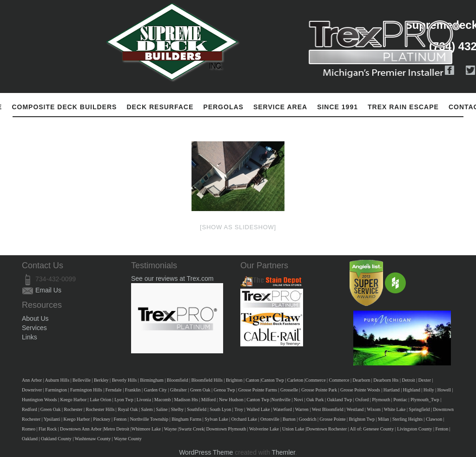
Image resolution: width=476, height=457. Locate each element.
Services (34, 328)
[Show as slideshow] (238, 227)
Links (30, 337)
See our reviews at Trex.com (172, 278)
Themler (283, 452)
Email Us (48, 290)
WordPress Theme (206, 452)
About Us (35, 318)
